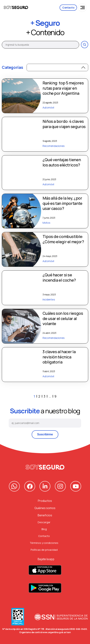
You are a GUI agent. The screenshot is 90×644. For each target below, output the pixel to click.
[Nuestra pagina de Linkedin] (45, 486)
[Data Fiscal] (18, 618)
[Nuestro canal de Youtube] (76, 486)
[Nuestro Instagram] (60, 486)
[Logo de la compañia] (16, 8)
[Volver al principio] (45, 467)
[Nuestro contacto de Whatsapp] (14, 486)
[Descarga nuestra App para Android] (45, 590)
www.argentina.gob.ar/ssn (57, 632)
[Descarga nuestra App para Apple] (45, 572)
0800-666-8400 (78, 629)
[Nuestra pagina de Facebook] (30, 486)
